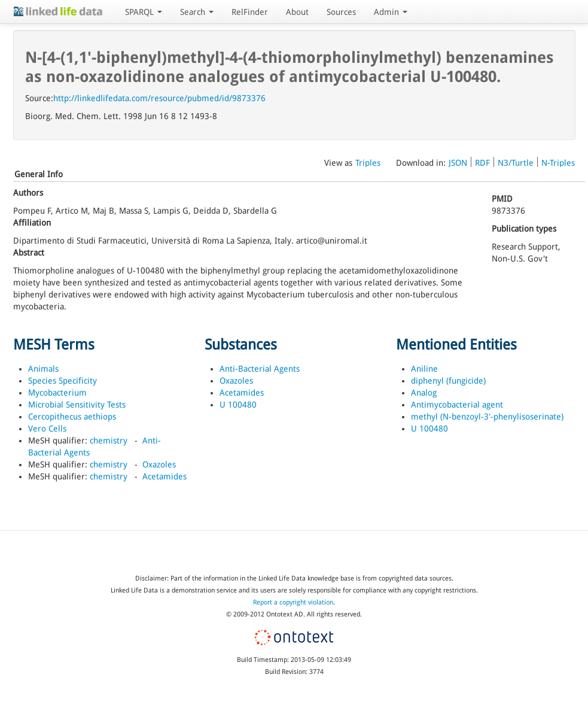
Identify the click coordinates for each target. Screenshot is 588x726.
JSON (458, 163)
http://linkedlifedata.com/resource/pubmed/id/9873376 (159, 98)
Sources (341, 12)
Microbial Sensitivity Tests (77, 405)
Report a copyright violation (293, 602)
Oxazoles (159, 464)
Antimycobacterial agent (457, 405)
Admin (391, 12)
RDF (482, 163)
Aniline (424, 369)
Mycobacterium (57, 393)
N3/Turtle (516, 163)
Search (197, 12)
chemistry (109, 441)
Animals (43, 369)
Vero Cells (47, 429)
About (297, 12)
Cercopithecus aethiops (72, 417)
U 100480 (238, 405)
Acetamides (164, 476)
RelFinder (250, 12)
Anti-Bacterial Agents (260, 369)
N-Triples (558, 163)
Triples (368, 163)
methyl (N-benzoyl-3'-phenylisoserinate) (487, 417)
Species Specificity (63, 381)
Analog (424, 393)
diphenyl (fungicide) (448, 381)
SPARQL (144, 12)
